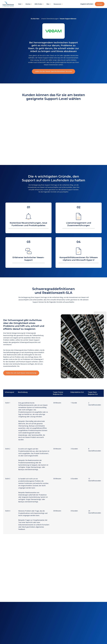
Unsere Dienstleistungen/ (50, 19)
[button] (21, 4)
